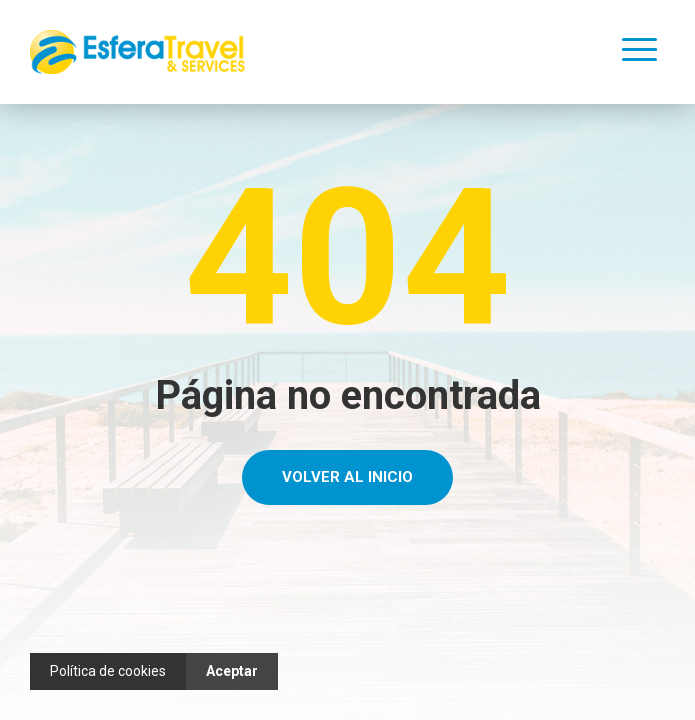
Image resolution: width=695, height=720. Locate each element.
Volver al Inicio (347, 477)
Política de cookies (108, 671)
